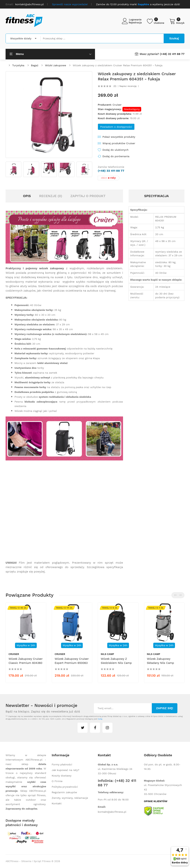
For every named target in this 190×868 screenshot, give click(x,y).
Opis (27, 196)
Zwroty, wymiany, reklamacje (70, 798)
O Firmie (57, 781)
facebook (95, 728)
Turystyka (18, 65)
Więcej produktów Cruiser (119, 143)
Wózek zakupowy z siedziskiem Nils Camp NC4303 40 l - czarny (116, 663)
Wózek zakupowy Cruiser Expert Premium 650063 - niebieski (72, 663)
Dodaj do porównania (116, 156)
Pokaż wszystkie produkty (119, 137)
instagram (107, 728)
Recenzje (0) (51, 196)
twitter (83, 728)
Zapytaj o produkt (88, 196)
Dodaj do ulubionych (115, 150)
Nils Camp (107, 654)
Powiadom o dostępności (116, 127)
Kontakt (57, 803)
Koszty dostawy (62, 776)
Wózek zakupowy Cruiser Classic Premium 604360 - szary (26, 663)
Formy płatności (62, 764)
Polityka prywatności (65, 787)
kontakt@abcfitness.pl (112, 812)
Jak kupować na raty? (66, 770)
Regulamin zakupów (64, 792)
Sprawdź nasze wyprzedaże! (70, 4)
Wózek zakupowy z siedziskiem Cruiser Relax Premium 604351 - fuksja (118, 65)
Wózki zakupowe (55, 65)
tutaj (100, 719)
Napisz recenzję (128, 86)
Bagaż (35, 65)
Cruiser (117, 105)
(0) (115, 86)
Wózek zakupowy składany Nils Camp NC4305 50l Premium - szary (163, 665)
